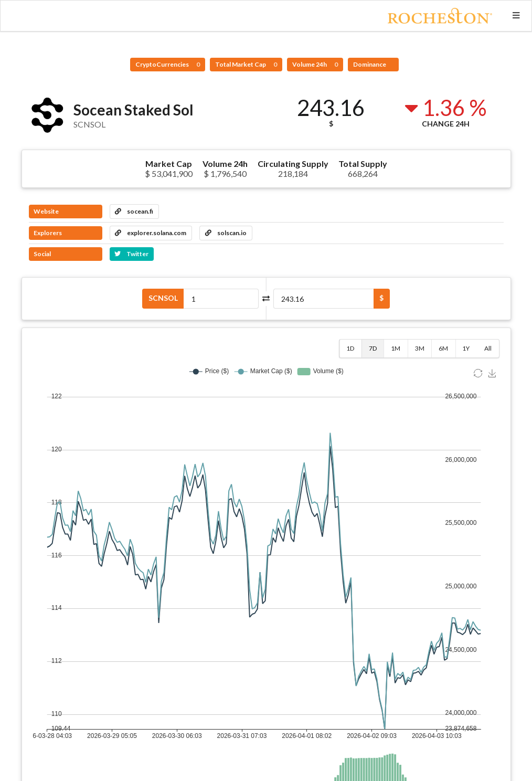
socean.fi (134, 211)
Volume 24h (315, 64)
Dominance (370, 64)
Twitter (131, 254)
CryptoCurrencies (168, 64)
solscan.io (226, 233)
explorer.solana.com (151, 233)
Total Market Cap (246, 64)
